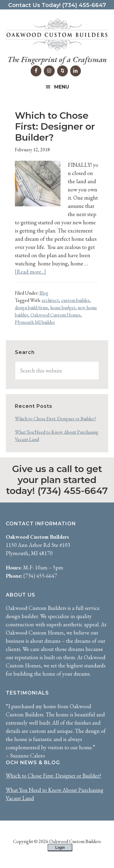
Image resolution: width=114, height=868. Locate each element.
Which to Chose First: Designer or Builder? (55, 126)
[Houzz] (62, 71)
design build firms (31, 308)
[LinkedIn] (76, 71)
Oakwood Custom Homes (55, 315)
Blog (44, 293)
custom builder (75, 300)
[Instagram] (49, 71)
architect (50, 300)
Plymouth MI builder (35, 322)
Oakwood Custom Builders (57, 35)
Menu (62, 87)
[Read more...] (30, 272)
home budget (63, 308)
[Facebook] (36, 71)
